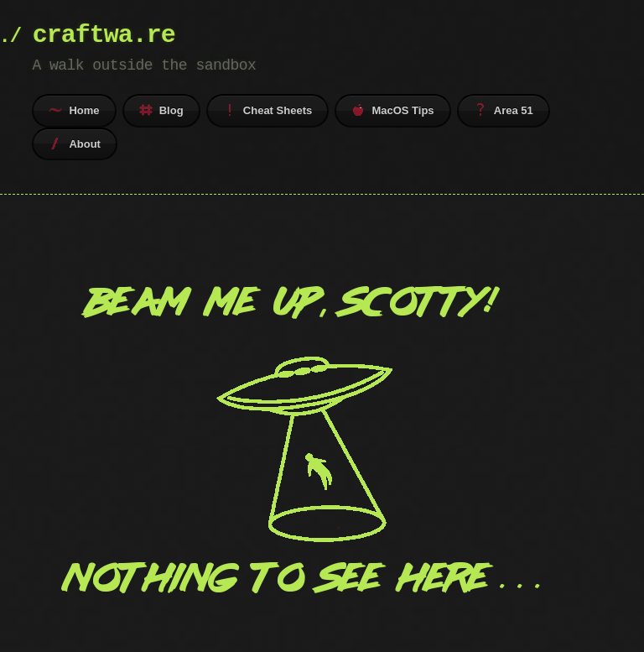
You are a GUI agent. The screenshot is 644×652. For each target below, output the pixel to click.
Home (74, 110)
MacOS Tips (392, 110)
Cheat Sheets (267, 110)
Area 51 (504, 110)
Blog (161, 110)
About (75, 143)
